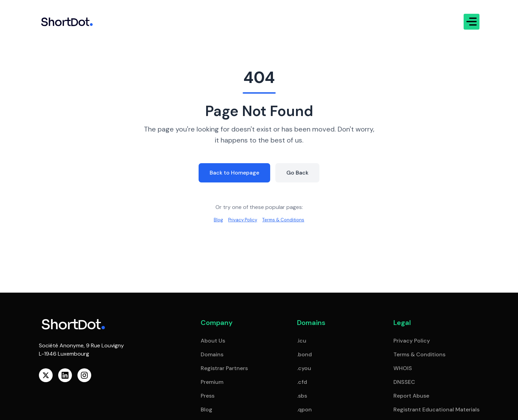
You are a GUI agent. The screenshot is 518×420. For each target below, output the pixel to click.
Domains (212, 354)
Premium (212, 382)
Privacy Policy (240, 220)
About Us (213, 341)
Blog (212, 220)
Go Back (301, 172)
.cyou (304, 368)
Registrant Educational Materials (436, 409)
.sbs (302, 396)
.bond (304, 354)
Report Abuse (411, 396)
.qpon (304, 409)
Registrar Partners (224, 368)
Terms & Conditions (287, 220)
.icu (302, 341)
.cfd (302, 382)
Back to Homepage (233, 172)
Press (208, 396)
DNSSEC (404, 382)
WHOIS (403, 368)
